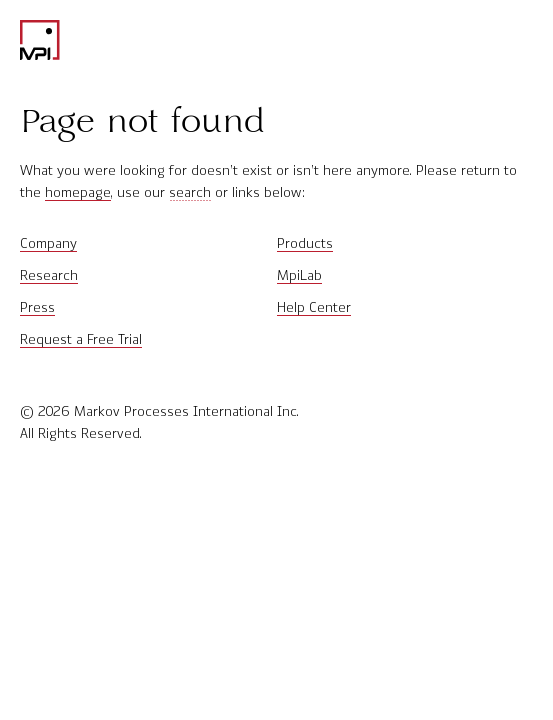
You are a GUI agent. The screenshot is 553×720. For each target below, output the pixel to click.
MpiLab (299, 275)
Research (49, 275)
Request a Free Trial (81, 339)
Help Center (314, 307)
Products (305, 243)
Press (37, 307)
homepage (78, 192)
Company (48, 243)
